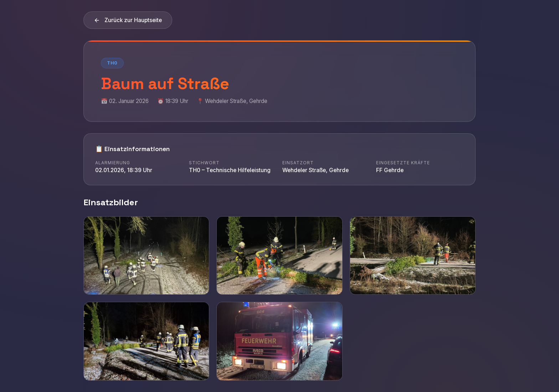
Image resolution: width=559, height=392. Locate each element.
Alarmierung (113, 163)
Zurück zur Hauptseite (128, 20)
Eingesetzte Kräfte (403, 163)
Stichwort (204, 163)
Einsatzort (298, 163)
